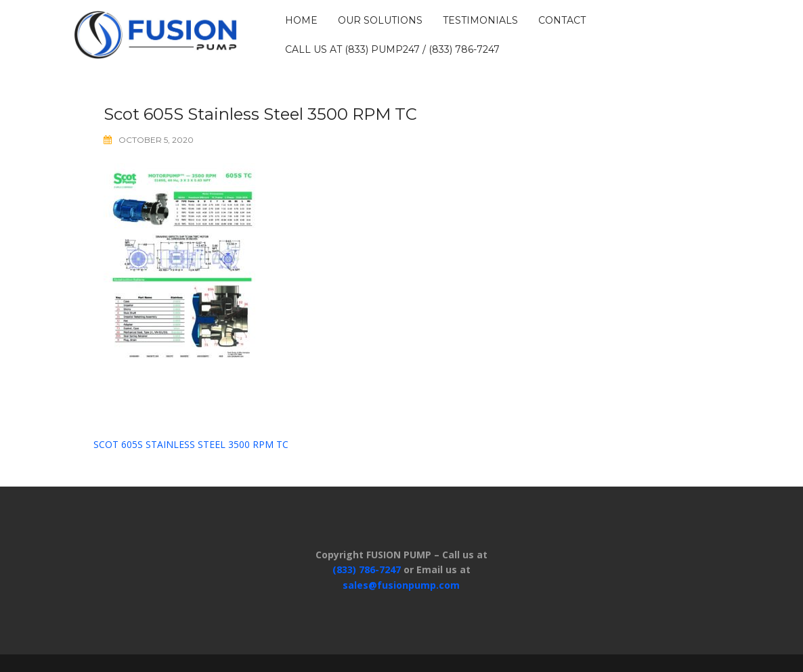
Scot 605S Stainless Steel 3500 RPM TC (191, 444)
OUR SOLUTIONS (380, 20)
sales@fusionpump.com (401, 585)
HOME (301, 20)
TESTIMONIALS (480, 20)
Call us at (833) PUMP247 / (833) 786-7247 (392, 49)
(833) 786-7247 (367, 569)
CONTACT (562, 20)
